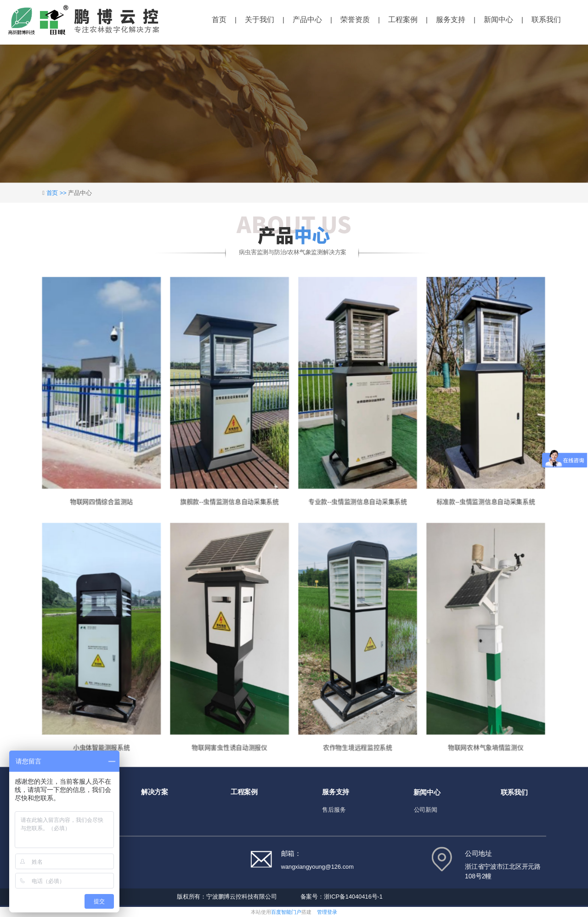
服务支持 (451, 20)
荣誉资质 (355, 20)
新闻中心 (498, 20)
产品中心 (307, 20)
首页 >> (57, 193)
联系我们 (546, 20)
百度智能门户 (286, 912)
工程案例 (403, 20)
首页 (219, 20)
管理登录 (327, 912)
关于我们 (260, 20)
